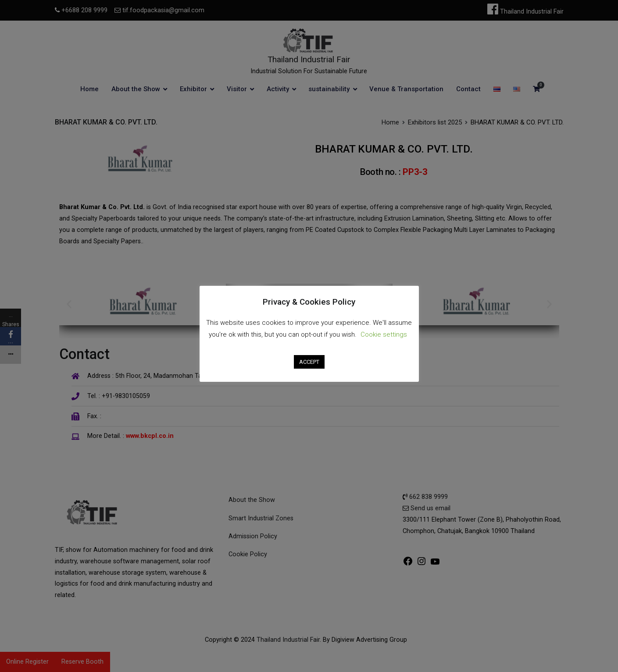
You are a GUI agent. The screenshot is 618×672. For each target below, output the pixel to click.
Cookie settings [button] (384, 334)
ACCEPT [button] (309, 362)
